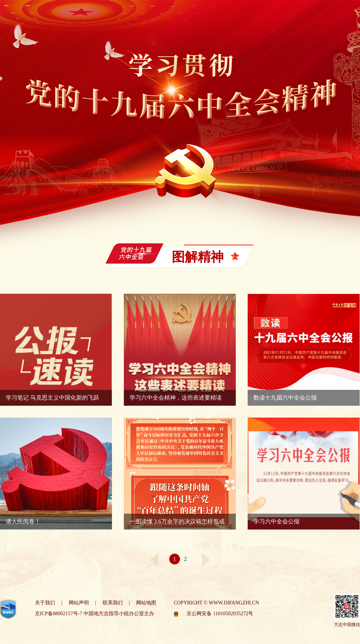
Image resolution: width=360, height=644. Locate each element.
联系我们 (113, 603)
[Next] (206, 560)
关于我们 (45, 603)
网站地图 (146, 603)
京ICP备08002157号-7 (58, 614)
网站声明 (79, 603)
